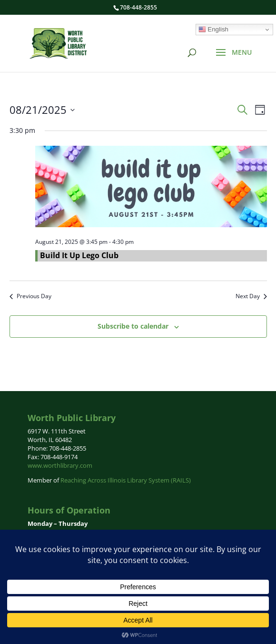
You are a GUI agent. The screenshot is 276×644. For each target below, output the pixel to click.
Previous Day (30, 296)
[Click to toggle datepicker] (42, 110)
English (213, 30)
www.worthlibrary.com (60, 465)
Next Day (251, 296)
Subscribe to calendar (133, 326)
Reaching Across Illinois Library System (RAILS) (126, 480)
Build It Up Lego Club (79, 255)
